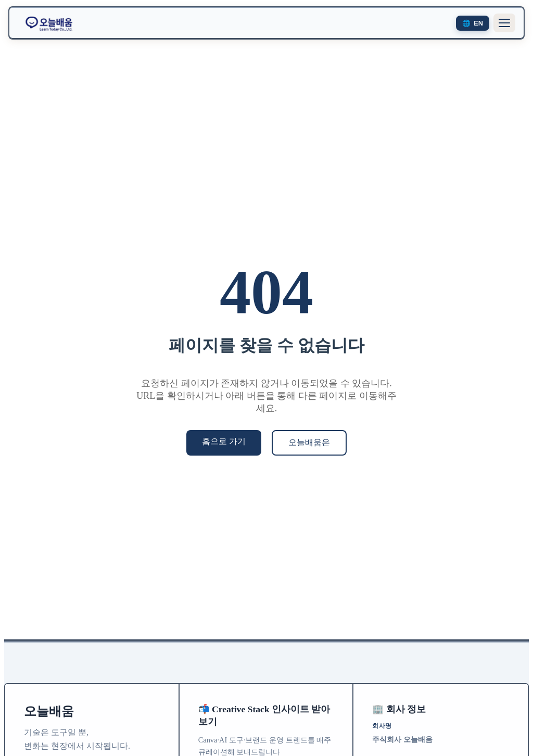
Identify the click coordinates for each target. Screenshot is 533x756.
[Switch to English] (473, 23)
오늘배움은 (309, 442)
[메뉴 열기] (504, 23)
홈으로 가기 (224, 441)
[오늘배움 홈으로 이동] (49, 23)
